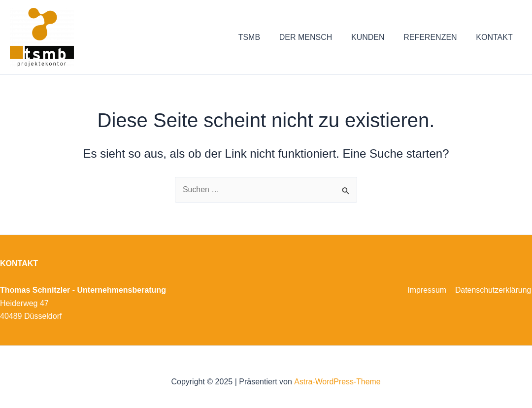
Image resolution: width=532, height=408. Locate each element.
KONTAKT (496, 37)
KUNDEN (376, 37)
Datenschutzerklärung (494, 290)
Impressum (428, 290)
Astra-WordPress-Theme (337, 382)
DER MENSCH (317, 37)
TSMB (264, 37)
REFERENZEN (435, 37)
